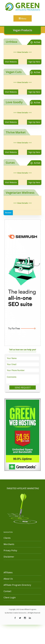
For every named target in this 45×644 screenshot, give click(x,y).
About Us (8, 579)
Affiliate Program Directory (17, 585)
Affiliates (8, 572)
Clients (7, 538)
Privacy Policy (10, 550)
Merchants (9, 544)
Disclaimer (9, 557)
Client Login (10, 598)
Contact (7, 591)
